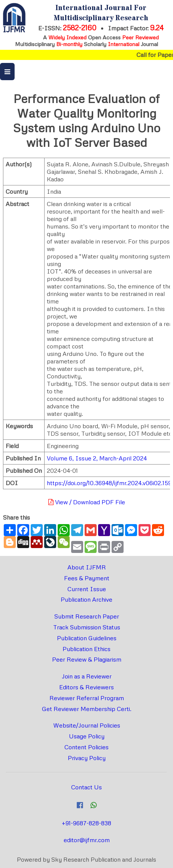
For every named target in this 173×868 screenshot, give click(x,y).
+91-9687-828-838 (86, 823)
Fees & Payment (87, 578)
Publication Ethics (86, 649)
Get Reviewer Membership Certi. (87, 709)
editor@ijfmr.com (87, 840)
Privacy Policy (87, 758)
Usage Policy (87, 736)
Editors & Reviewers (86, 687)
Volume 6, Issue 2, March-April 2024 (97, 458)
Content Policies (86, 747)
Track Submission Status (87, 627)
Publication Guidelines (87, 638)
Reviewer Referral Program (87, 698)
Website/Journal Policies (87, 725)
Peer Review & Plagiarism (87, 659)
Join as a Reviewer (87, 676)
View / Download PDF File (87, 502)
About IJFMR (87, 567)
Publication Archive (86, 599)
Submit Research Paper (87, 616)
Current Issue (87, 589)
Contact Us (86, 787)
